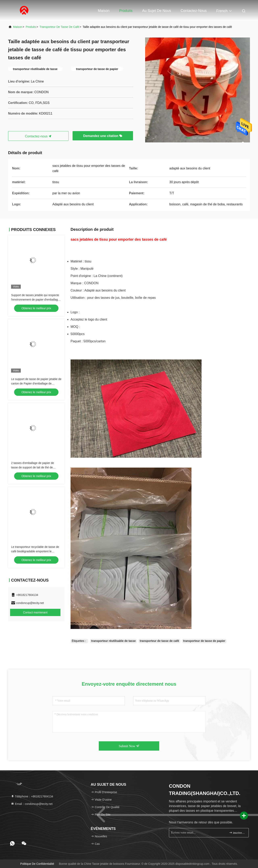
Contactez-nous (194, 11)
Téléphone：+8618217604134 (32, 796)
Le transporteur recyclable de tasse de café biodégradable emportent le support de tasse (35, 551)
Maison (104, 11)
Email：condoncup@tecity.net (32, 804)
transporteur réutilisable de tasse (113, 641)
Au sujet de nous (157, 11)
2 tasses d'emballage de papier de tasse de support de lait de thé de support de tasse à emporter (33, 467)
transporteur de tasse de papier (204, 641)
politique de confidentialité (37, 864)
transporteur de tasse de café (59, 27)
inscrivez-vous (237, 833)
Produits (126, 11)
